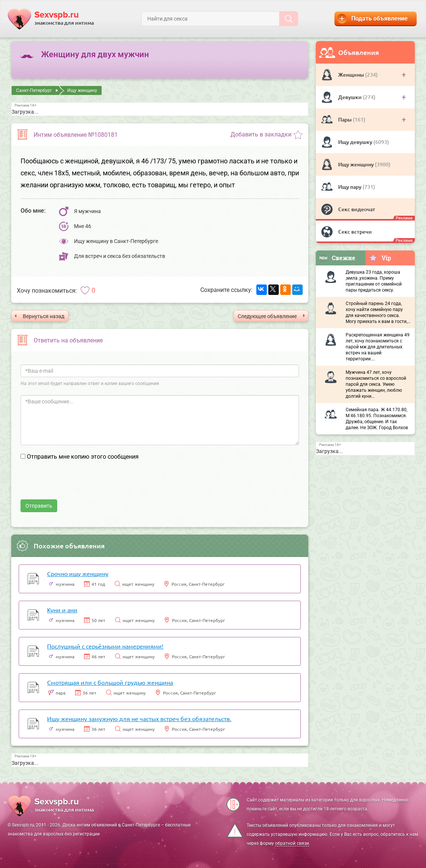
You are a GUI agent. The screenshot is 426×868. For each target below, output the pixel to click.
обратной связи (292, 843)
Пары (345, 119)
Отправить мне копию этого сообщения (83, 457)
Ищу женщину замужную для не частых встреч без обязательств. (139, 718)
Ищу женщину (356, 164)
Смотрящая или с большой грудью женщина (110, 682)
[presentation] (77, 485)
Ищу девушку (356, 142)
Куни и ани (62, 610)
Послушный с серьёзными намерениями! (105, 646)
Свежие (337, 258)
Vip (380, 258)
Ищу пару (350, 187)
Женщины (352, 75)
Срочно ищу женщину (78, 573)
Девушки (351, 97)
